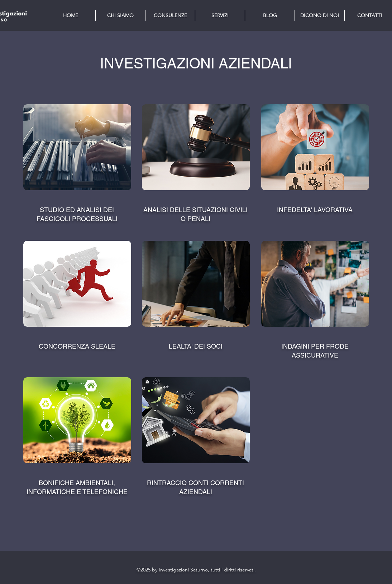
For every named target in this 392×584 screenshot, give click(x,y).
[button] (220, 15)
